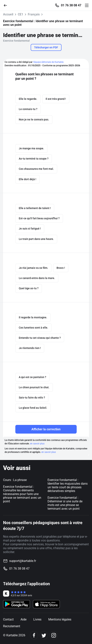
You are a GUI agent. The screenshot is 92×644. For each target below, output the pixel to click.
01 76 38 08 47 (71, 5)
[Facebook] (34, 635)
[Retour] (7, 5)
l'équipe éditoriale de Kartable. (48, 62)
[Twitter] (44, 635)
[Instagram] (54, 635)
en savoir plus (37, 444)
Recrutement (12, 626)
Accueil (8, 14)
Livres (37, 619)
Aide (23, 619)
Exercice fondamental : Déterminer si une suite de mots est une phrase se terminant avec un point (65, 503)
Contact (8, 619)
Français (34, 14)
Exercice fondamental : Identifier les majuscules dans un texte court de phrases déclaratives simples (68, 485)
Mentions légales (60, 619)
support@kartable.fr (23, 561)
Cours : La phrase (15, 480)
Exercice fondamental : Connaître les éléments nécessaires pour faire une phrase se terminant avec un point (22, 494)
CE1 (21, 14)
